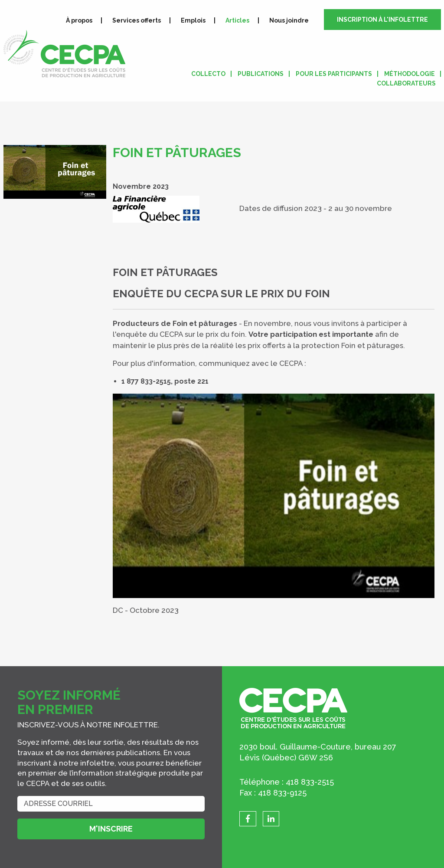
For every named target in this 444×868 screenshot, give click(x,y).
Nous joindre (289, 20)
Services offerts (137, 20)
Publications (261, 74)
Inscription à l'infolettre (382, 20)
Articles (237, 20)
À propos (79, 20)
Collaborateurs (406, 83)
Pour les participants (334, 74)
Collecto (208, 74)
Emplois (193, 20)
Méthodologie (410, 74)
